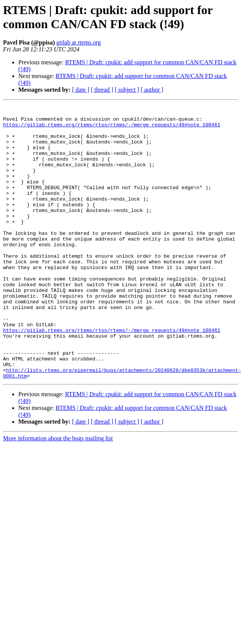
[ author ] (152, 90)
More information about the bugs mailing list (58, 493)
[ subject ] (127, 90)
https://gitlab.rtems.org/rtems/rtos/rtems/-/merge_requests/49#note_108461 (112, 129)
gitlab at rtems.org (79, 42)
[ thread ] (102, 90)
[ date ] (81, 90)
